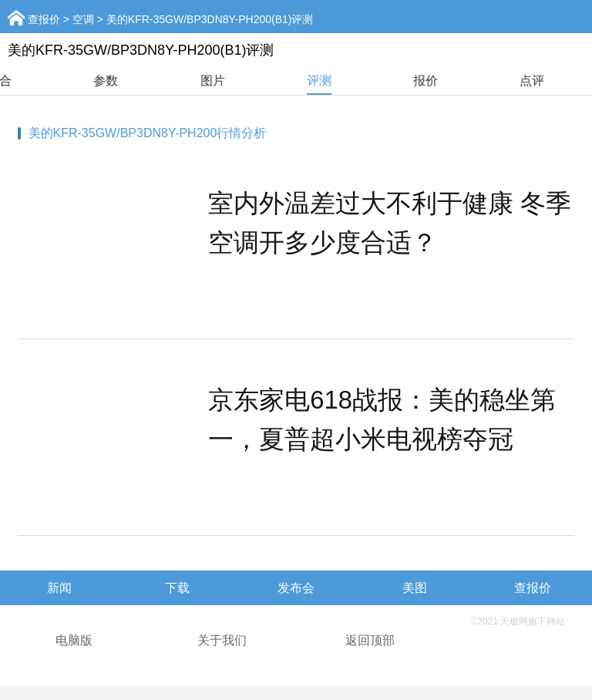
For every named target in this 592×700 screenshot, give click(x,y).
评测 (373, 81)
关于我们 (222, 640)
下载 (177, 588)
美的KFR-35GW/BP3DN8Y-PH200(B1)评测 (210, 19)
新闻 (59, 588)
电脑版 (74, 640)
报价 (479, 81)
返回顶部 (370, 640)
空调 (83, 19)
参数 (160, 81)
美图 (415, 588)
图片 (267, 81)
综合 (53, 81)
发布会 (296, 588)
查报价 (44, 19)
